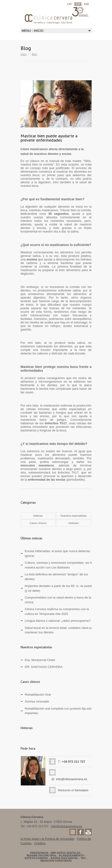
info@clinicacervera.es (72, 779)
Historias (74, 523)
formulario (81, 790)
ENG (87, 4)
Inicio (24, 54)
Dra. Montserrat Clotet (40, 660)
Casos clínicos (38, 523)
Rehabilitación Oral (38, 695)
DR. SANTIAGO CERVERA (44, 667)
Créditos (40, 843)
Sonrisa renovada (37, 701)
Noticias (38, 516)
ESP (78, 4)
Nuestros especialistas (73, 516)
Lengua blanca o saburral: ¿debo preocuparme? (58, 621)
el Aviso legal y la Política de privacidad (47, 839)
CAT (69, 4)
